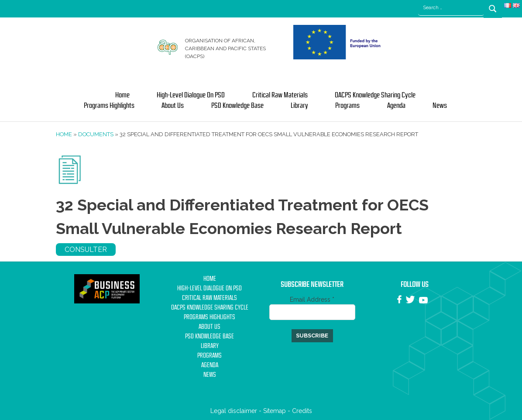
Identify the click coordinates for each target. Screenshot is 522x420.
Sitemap (275, 411)
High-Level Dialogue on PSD (191, 95)
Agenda (396, 106)
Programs (347, 106)
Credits (302, 411)
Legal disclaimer (234, 411)
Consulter (86, 250)
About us (173, 106)
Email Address (312, 300)
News (440, 106)
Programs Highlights (109, 106)
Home (122, 95)
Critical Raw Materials (280, 95)
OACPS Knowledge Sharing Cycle (375, 95)
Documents (96, 134)
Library (299, 106)
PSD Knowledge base (237, 106)
